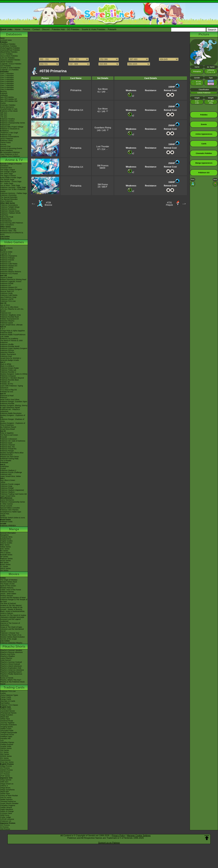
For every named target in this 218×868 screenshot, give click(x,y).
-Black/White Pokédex (9, 52)
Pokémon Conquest (8, 376)
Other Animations (7, 225)
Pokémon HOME (7, 283)
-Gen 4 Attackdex (7, 80)
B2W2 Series (5, 564)
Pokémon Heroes (7, 592)
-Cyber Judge (5, 817)
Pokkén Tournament (8, 354)
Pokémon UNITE (7, 268)
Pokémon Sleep (6, 270)
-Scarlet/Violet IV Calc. (9, 109)
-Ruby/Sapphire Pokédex (10, 48)
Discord (46, 29)
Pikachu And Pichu (8, 654)
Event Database (6, 150)
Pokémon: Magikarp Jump (11, 315)
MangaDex (5, 535)
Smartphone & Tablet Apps (11, 512)
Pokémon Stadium (7, 492)
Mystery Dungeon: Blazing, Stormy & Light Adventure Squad (14, 406)
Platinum (4, 398)
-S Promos (4, 827)
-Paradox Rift (5, 738)
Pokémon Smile (6, 293)
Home (18, 29)
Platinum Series (6, 559)
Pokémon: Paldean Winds (10, 213)
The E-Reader (6, 461)
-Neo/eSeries (5, 760)
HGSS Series (5, 561)
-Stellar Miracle (6, 807)
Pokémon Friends (7, 260)
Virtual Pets (5, 514)
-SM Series (5, 750)
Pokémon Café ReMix (9, 264)
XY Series (4, 566)
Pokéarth (112, 29)
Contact (36, 29)
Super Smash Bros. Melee (11, 476)
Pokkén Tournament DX (10, 319)
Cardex (3, 103)
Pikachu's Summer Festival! (11, 662)
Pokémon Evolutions (8, 209)
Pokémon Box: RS (7, 447)
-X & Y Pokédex (6, 54)
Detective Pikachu (7, 321)
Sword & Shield (6, 278)
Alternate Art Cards (8, 701)
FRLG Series (5, 553)
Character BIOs (6, 537)
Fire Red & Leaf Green (9, 435)
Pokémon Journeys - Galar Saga (13, 187)
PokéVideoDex (6, 221)
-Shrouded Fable (7, 731)
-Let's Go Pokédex (7, 58)
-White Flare (5, 719)
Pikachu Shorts (14, 646)
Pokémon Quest (7, 323)
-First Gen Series (7, 762)
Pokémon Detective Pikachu (11, 643)
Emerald (4, 437)
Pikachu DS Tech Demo (10, 457)
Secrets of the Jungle (9, 639)
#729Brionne (48, 204)
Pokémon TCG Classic (9, 705)
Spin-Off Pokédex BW (9, 101)
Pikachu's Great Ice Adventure (12, 670)
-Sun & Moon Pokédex (9, 56)
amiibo (3, 516)
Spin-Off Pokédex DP (9, 99)
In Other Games (6, 504)
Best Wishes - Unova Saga (11, 181)
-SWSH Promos (6, 770)
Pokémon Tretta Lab (8, 370)
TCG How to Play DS (9, 390)
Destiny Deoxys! (7, 596)
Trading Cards (14, 687)
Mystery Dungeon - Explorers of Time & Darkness (13, 424)
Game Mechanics (7, 107)
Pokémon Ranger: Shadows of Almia (12, 420)
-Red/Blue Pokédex (8, 44)
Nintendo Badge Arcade (10, 360)
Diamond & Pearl (7, 396)
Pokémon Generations (9, 205)
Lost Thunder (103, 146)
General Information (8, 533)
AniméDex (4, 166)
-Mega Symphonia (7, 790)
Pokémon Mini (6, 474)
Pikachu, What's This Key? (11, 680)
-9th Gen (4, 113)
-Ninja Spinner (6, 780)
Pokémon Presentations (10, 137)
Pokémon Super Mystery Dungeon (14, 348)
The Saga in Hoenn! (8, 176)
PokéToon (4, 215)
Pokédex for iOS (7, 392)
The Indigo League (8, 170)
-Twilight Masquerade (9, 733)
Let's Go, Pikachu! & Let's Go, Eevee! (12, 310)
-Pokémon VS (6, 821)
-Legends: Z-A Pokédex (9, 70)
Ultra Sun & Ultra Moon (9, 307)
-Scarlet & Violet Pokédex (10, 68)
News (2, 38)
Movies (14, 574)
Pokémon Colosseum (9, 439)
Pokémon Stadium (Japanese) (12, 490)
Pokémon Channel (7, 445)
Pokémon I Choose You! (10, 633)
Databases (14, 34)
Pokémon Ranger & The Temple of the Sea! (14, 601)
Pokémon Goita (6, 522)
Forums (26, 29)
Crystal (3, 468)
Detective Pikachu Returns (11, 272)
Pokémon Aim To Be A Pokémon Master (13, 190)
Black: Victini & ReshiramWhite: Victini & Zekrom (13, 612)
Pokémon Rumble (7, 403)
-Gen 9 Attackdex (7, 89)
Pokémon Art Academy (9, 339)
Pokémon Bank (6, 333)
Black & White (6, 364)
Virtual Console (6, 506)
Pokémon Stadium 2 (8, 470)
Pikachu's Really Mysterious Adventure (11, 675)
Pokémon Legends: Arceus (11, 281)
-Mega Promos (6, 766)
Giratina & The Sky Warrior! (11, 605)
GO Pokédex (73, 29)
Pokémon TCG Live (8, 301)
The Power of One (7, 584)
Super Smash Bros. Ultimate (11, 325)
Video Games (14, 242)
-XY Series (4, 752)
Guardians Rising (103, 128)
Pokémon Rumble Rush (10, 317)
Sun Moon (103, 89)
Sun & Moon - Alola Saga (10, 185)
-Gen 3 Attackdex (7, 78)
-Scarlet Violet (6, 746)
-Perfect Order (6, 709)
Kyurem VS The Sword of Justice (13, 615)
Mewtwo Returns (7, 588)
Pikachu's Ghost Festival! (10, 664)
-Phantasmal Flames (8, 713)
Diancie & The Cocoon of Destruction (10, 624)
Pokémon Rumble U (8, 372)
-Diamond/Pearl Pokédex (10, 50)
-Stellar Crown (6, 729)
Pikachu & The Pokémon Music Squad (12, 683)
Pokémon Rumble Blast (9, 380)
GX (76, 110)
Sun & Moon (5, 305)
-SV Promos (5, 768)
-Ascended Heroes (8, 711)
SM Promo (103, 184)
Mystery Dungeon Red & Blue (12, 453)
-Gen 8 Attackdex (7, 87)
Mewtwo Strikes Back (9, 582)
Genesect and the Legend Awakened (10, 620)
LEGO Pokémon (7, 139)
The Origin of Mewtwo (9, 580)
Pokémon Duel (6, 356)
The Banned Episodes (9, 199)
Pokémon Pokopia (7, 258)
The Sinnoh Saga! (7, 180)
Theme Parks (5, 143)
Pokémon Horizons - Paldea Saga (14, 193)
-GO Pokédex (6, 66)
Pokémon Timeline (7, 119)
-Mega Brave (5, 788)
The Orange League (8, 172)
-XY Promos (5, 774)
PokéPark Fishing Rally (9, 459)
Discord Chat (5, 146)
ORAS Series (5, 568)
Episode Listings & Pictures (11, 164)
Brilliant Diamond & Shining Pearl (13, 279)
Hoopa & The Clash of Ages (11, 627)
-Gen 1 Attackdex (7, 74)
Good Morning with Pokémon (12, 223)
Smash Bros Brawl (7, 429)
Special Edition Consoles (10, 508)
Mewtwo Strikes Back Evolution (12, 637)
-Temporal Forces (7, 735)
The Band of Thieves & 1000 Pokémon (11, 341)
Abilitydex (4, 95)
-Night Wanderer (7, 809)
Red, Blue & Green (8, 480)
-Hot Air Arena (6, 798)
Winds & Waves (6, 248)
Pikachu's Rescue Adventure (11, 652)
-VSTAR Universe (7, 819)
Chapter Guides (6, 541)
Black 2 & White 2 (7, 366)
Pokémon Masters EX (9, 266)
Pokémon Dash (6, 443)
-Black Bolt (4, 717)
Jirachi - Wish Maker (8, 594)
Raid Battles (5, 703)
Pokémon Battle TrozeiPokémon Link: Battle (13, 336)
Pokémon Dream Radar (10, 368)
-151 (2, 740)
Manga (14, 529)
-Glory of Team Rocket (9, 796)
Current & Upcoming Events (11, 148)
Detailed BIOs (6, 539)
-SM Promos (5, 772)
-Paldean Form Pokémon (10, 156)
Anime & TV (14, 160)
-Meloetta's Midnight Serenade (12, 617)
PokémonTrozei (6, 455)
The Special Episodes (9, 197)
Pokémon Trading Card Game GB (13, 494)
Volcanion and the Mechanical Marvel (12, 630)
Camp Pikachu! (6, 658)
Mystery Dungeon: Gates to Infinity (14, 374)
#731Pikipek (169, 204)
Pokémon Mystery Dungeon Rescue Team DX (11, 290)
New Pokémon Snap (8, 297)
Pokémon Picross (7, 350)
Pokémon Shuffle (7, 344)
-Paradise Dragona (8, 805)
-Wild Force (5, 815)
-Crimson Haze (6, 813)
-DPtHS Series (6, 756)
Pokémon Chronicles (8, 195)
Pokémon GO (6, 262)
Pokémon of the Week (9, 111)
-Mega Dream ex (7, 784)
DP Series (4, 557)
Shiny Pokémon (6, 201)
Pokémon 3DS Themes (9, 510)
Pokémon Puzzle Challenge (11, 472)
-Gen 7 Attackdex (7, 85)
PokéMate (4, 463)
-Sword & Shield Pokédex (10, 60)
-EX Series (4, 758)
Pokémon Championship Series (13, 123)
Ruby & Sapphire (7, 433)
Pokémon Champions (9, 256)
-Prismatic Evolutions (8, 725)
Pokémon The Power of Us (11, 635)
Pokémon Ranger (7, 451)
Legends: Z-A (5, 254)
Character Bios (6, 168)
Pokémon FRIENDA (8, 526)
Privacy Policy (118, 836)
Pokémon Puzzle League (10, 484)
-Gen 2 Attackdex (7, 76)
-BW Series (5, 754)
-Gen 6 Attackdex (7, 83)
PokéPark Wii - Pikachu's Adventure (10, 410)
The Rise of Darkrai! (8, 603)
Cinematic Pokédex (8, 105)
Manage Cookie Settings (139, 836)
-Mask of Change (7, 811)
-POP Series (5, 776)
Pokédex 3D (5, 382)
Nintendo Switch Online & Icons (13, 518)
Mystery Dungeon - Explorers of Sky (13, 416)
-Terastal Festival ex (8, 801)
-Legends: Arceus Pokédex (11, 64)
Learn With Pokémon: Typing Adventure (11, 387)
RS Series (4, 551)
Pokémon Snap (6, 486)
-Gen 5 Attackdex (7, 81)
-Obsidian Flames (7, 742)
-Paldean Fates (6, 737)
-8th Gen (4, 115)
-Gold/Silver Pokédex (9, 46)
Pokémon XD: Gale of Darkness (13, 441)
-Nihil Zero (4, 782)
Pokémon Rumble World (10, 346)
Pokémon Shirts (6, 141)
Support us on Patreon (109, 843)
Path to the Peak (7, 217)
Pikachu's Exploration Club (11, 668)
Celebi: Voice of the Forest (11, 590)
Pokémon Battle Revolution (11, 413)
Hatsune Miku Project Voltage (12, 127)
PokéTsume (5, 239)
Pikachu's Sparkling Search (11, 672)
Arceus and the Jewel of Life (11, 607)
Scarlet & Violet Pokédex (94, 29)
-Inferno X (4, 786)
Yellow (3, 482)
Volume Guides (6, 543)
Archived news (6, 40)
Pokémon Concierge (8, 229)
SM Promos (103, 166)
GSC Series (5, 549)
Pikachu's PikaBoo (7, 656)
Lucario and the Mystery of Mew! (13, 598)
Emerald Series (6, 555)
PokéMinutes (5, 219)
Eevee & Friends (7, 678)
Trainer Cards (6, 697)
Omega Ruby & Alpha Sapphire (12, 331)
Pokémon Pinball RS (8, 449)
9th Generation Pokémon (10, 152)
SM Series (4, 570)
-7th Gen (4, 117)
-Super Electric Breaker (9, 803)
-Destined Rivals (7, 721)
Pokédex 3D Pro (7, 384)
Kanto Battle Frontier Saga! (11, 178)
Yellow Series (5, 547)
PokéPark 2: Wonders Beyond (12, 378)
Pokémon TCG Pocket (9, 274)
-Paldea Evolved (7, 744)
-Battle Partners (6, 800)
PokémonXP (5, 125)
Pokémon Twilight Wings (10, 207)
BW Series (4, 563)
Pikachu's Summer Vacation (11, 650)
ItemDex (4, 91)
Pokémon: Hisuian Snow (10, 211)
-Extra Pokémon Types (9, 695)
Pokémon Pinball (7, 488)
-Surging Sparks (7, 727)
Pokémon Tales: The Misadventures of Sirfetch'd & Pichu (12, 233)
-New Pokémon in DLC (9, 154)
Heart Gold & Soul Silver (10, 400)
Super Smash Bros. (8, 496)
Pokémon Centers (7, 121)
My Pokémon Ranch (8, 427)
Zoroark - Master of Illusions (11, 609)
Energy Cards (6, 699)
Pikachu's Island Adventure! (11, 666)
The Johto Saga (6, 174)
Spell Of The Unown (8, 586)
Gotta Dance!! (6, 660)
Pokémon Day (6, 135)
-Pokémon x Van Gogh (9, 133)
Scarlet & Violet (6, 252)
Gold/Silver (5, 466)
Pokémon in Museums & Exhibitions (10, 130)
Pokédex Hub (58, 29)
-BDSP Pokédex (7, 62)
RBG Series (5, 545)
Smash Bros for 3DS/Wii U (11, 358)
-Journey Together (7, 723)
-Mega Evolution (7, 715)
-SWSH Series (6, 748)
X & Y (2, 329)
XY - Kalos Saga (7, 183)
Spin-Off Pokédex (7, 97)
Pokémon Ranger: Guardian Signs (14, 402)
